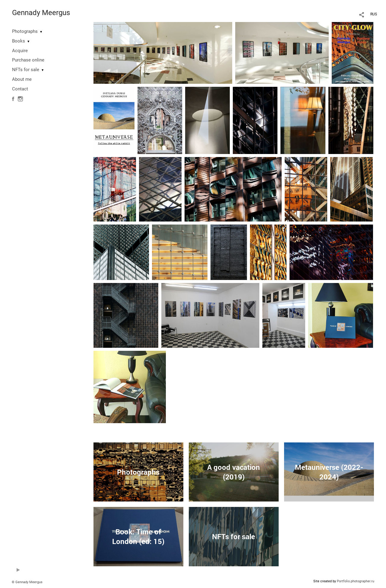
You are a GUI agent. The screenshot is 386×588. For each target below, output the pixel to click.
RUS (374, 14)
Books (19, 41)
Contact (20, 89)
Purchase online (28, 60)
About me (22, 79)
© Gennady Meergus (27, 582)
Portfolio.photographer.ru (356, 581)
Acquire (20, 51)
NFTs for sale (26, 70)
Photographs (25, 31)
